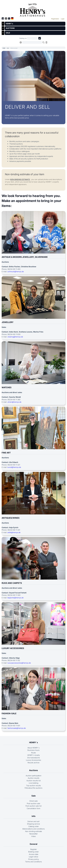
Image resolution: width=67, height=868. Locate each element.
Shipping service (33, 824)
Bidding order (33, 852)
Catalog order (34, 826)
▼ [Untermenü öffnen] (3, 24)
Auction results (34, 778)
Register (34, 849)
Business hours (33, 750)
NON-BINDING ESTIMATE (20, 179)
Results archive (33, 763)
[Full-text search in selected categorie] (32, 42)
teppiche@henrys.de (16, 598)
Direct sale (34, 801)
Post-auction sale (33, 803)
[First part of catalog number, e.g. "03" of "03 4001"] (29, 38)
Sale (34, 796)
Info (8, 48)
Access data (34, 854)
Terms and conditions (33, 862)
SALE (8, 33)
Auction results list (34, 781)
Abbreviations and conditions (33, 829)
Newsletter (33, 834)
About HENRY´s (33, 748)
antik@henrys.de (14, 532)
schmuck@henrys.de (16, 272)
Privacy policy (34, 859)
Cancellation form (33, 808)
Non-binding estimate (34, 831)
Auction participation (34, 776)
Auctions (33, 770)
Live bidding (34, 783)
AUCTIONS (10, 28)
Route (33, 753)
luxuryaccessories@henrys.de (19, 663)
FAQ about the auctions (33, 788)
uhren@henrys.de (14, 402)
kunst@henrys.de (14, 467)
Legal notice (33, 857)
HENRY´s (9, 24)
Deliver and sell (33, 821)
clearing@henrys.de (15, 337)
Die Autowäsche (34, 758)
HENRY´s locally (33, 755)
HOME (4, 48)
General (33, 844)
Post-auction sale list (33, 806)
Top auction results (33, 786)
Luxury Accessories (33, 760)
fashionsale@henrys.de (17, 728)
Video (33, 836)
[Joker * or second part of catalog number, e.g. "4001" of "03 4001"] (34, 38)
